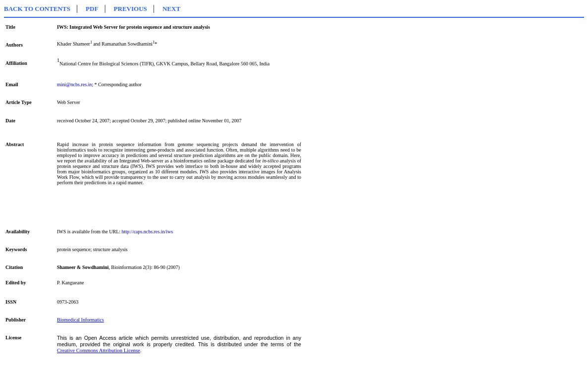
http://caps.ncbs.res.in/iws (148, 232)
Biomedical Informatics (80, 320)
